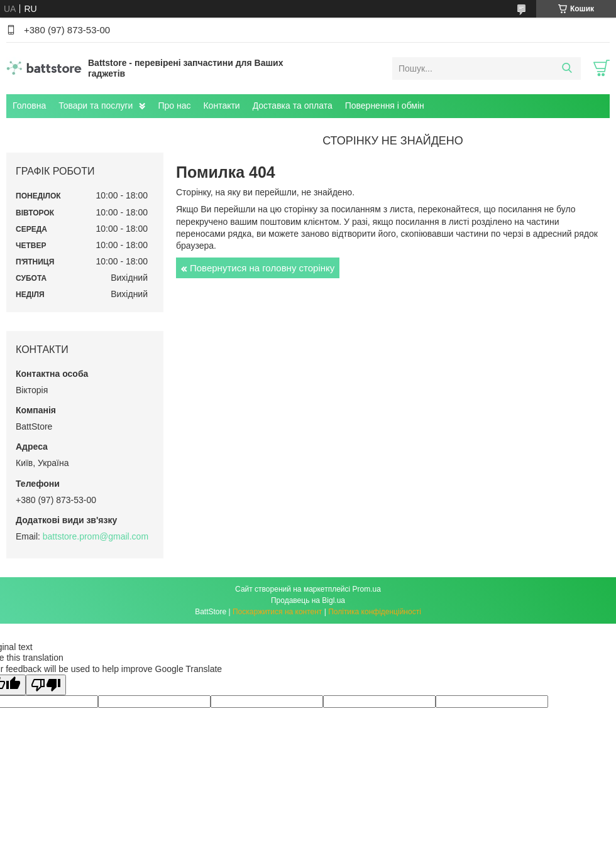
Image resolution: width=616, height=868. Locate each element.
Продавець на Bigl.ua (308, 600)
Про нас (174, 106)
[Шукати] (567, 68)
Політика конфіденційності (375, 612)
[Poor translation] (46, 685)
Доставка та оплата (293, 106)
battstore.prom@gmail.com (96, 536)
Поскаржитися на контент (277, 612)
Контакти (221, 106)
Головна (29, 106)
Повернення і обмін (385, 106)
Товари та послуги (96, 106)
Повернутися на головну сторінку (262, 268)
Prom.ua (367, 589)
